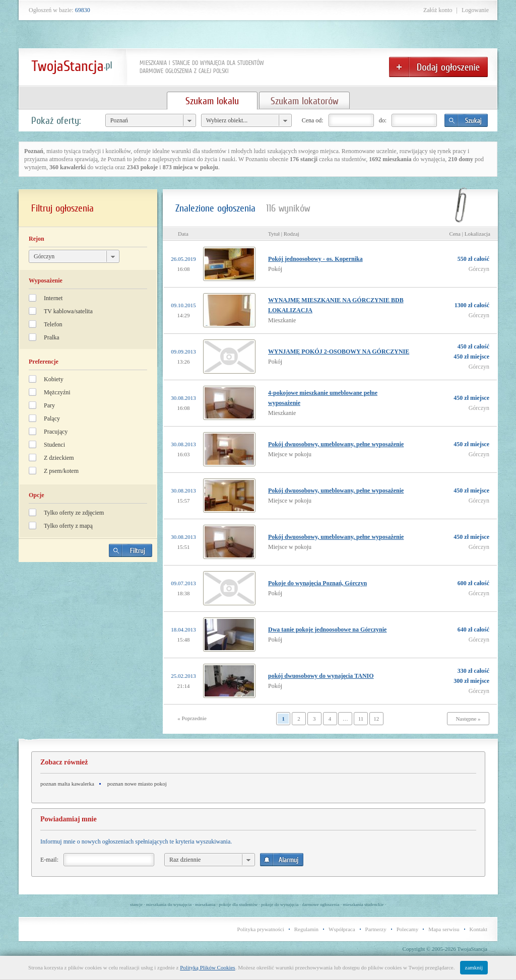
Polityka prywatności (261, 929)
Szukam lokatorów (304, 101)
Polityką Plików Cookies (207, 967)
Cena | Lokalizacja (470, 234)
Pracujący (56, 432)
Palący (52, 418)
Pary (49, 405)
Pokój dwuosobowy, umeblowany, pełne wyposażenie (336, 444)
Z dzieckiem (59, 458)
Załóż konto (438, 10)
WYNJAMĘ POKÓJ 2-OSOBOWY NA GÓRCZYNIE (339, 352)
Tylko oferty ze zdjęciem (74, 513)
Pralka (52, 337)
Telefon (53, 324)
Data (183, 234)
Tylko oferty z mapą (68, 526)
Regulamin (306, 929)
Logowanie (475, 10)
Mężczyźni (57, 392)
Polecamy (407, 929)
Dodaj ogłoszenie (438, 67)
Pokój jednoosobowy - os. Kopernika (315, 259)
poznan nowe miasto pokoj (137, 784)
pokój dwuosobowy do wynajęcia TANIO (321, 676)
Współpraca (342, 929)
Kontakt (478, 929)
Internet (53, 298)
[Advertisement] (88, 640)
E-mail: (49, 860)
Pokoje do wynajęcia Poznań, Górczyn (317, 583)
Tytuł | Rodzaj (284, 234)
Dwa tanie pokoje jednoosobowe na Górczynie (327, 629)
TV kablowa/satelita (68, 311)
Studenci (54, 445)
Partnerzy (376, 929)
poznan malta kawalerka (67, 784)
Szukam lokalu (212, 101)
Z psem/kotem (61, 471)
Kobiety (54, 379)
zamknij (474, 967)
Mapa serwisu (444, 929)
